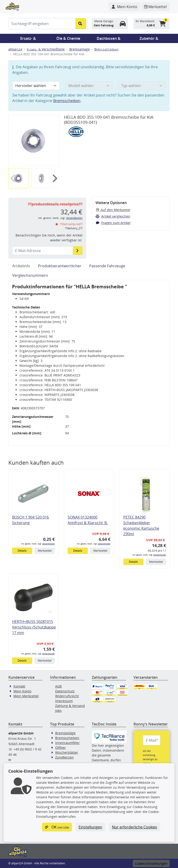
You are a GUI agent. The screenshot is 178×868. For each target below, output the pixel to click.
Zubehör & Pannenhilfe (149, 39)
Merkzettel (45, 551)
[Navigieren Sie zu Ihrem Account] (124, 7)
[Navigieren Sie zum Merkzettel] (155, 7)
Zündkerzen (64, 757)
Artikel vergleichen (113, 216)
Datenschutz (65, 691)
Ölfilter (60, 748)
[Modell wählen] (89, 86)
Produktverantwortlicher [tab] (60, 266)
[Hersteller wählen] (36, 86)
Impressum (64, 701)
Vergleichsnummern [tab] (30, 275)
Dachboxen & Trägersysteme (109, 39)
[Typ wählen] (142, 86)
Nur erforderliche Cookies (135, 827)
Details (22, 551)
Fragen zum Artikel (113, 223)
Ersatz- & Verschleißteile (28, 39)
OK (57, 827)
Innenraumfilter (67, 743)
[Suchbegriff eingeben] (42, 24)
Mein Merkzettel (26, 696)
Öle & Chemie (68, 38)
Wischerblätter (67, 752)
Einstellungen (90, 827)
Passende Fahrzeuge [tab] (107, 266)
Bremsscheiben (67, 101)
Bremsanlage (79, 49)
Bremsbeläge (65, 733)
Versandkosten (74, 218)
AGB (58, 686)
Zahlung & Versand (70, 706)
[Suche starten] (81, 24)
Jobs (58, 711)
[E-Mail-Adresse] (78, 251)
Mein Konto (22, 691)
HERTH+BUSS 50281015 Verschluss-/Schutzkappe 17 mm (34, 627)
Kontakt (19, 686)
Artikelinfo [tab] (21, 266)
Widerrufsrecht (67, 696)
